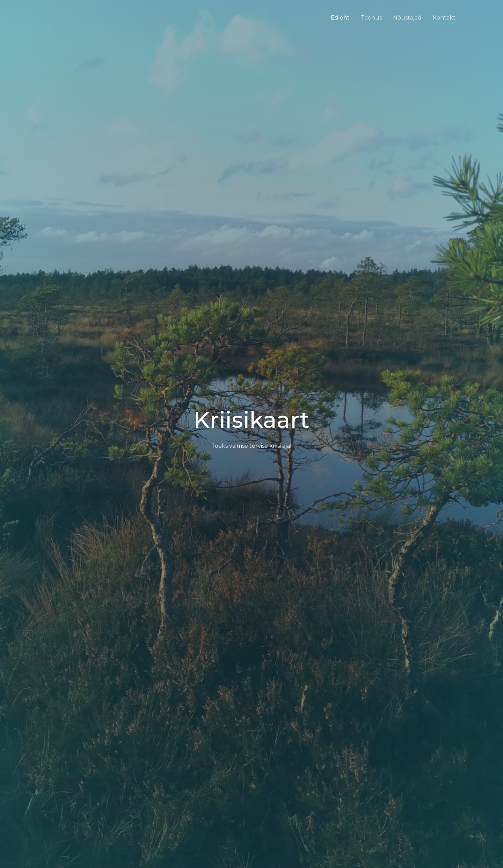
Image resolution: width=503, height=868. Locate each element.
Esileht (340, 18)
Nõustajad (407, 18)
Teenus (371, 18)
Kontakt (444, 18)
